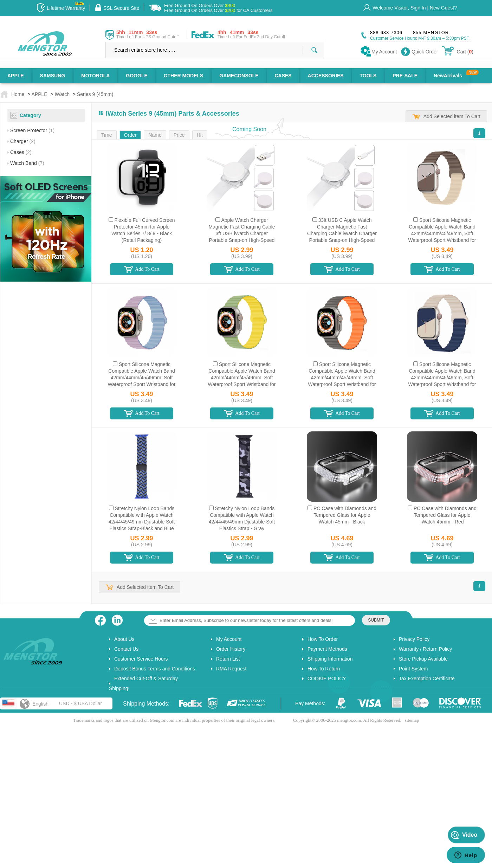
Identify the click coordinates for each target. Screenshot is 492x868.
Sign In (418, 8)
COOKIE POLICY (327, 679)
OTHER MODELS (184, 76)
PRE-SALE (405, 76)
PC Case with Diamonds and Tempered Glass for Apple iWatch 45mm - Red (445, 515)
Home (18, 94)
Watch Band (27, 163)
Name (155, 135)
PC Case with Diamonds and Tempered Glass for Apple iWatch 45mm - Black (345, 515)
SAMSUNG (53, 76)
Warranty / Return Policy (425, 649)
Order (130, 135)
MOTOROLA (95, 76)
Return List (228, 659)
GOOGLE (137, 76)
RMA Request (231, 669)
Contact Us (126, 649)
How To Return (324, 669)
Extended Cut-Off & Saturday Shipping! (143, 683)
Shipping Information (330, 659)
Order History (231, 649)
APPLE (16, 76)
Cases (21, 152)
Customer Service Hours (141, 659)
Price (179, 135)
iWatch (62, 94)
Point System (413, 669)
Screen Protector (32, 130)
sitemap (412, 720)
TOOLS (368, 76)
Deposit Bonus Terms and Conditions (155, 669)
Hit (200, 135)
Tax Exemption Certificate (427, 679)
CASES (283, 76)
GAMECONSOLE (239, 76)
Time (107, 135)
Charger (23, 141)
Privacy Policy (414, 639)
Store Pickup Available (423, 659)
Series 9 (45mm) (95, 94)
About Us (124, 639)
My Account (229, 639)
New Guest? (443, 8)
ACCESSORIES (326, 76)
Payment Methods (327, 649)
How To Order (323, 639)
